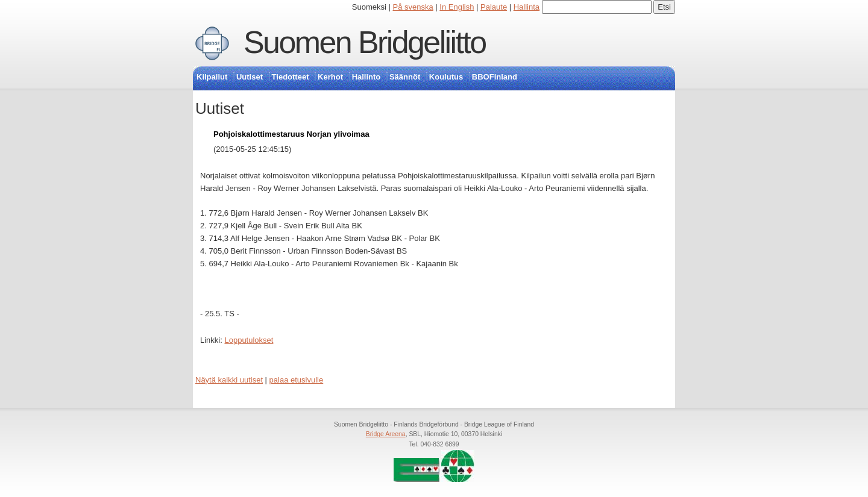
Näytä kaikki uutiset (229, 380)
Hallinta (527, 7)
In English (457, 7)
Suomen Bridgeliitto (365, 42)
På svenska (413, 7)
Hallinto (366, 77)
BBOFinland (495, 77)
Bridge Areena (386, 434)
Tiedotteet (291, 77)
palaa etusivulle (297, 380)
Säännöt (405, 77)
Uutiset (250, 77)
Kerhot (330, 77)
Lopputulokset (249, 340)
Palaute (494, 7)
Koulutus (446, 77)
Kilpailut (212, 77)
